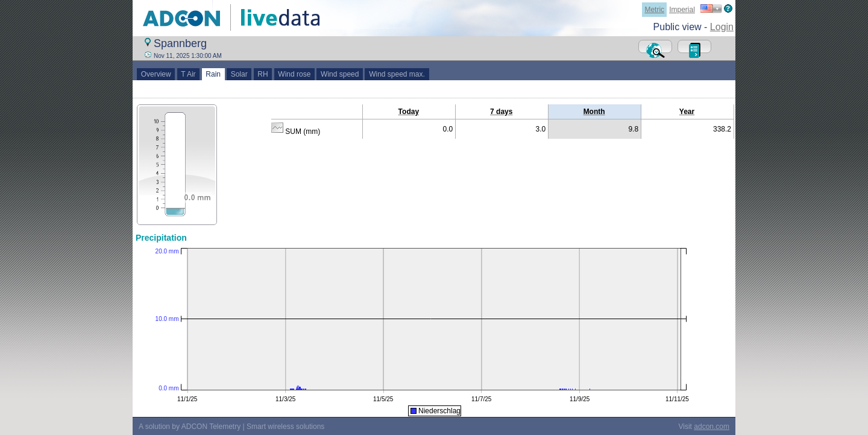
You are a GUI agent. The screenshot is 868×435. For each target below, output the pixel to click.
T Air (189, 74)
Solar (239, 74)
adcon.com (712, 427)
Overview (156, 74)
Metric (654, 10)
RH (263, 74)
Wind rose (294, 74)
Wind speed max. (397, 74)
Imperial (682, 10)
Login (722, 27)
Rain (213, 74)
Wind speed (340, 74)
